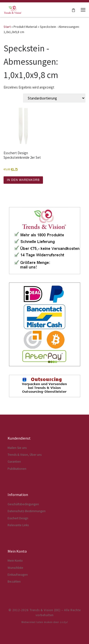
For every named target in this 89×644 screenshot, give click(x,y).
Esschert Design (18, 518)
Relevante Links (18, 525)
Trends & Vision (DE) (45, 610)
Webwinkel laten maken (37, 622)
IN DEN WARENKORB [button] (23, 180)
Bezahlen (14, 582)
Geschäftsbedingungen (23, 504)
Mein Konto (15, 561)
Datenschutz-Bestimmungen (27, 511)
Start (7, 27)
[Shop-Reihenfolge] (54, 98)
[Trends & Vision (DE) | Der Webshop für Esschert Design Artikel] (13, 9)
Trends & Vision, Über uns (25, 455)
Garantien (14, 462)
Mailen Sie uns (17, 448)
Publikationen (17, 469)
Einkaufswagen (18, 575)
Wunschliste (15, 568)
